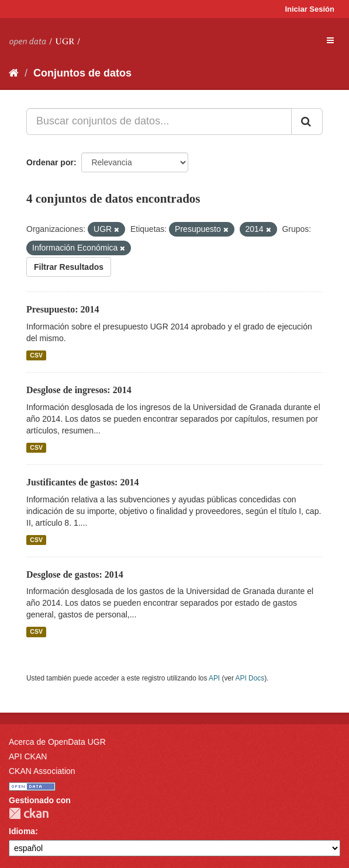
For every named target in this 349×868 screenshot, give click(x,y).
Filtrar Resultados (69, 267)
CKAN (29, 813)
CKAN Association (42, 771)
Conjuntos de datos (82, 73)
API (214, 678)
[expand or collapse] (330, 40)
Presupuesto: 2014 (63, 309)
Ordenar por (50, 162)
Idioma (22, 831)
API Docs (250, 678)
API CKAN (28, 756)
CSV (36, 355)
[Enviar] (307, 121)
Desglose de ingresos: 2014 (79, 390)
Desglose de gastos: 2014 (75, 574)
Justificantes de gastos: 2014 (82, 482)
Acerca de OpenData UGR (57, 742)
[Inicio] (14, 73)
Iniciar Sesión (310, 9)
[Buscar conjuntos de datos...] (159, 121)
